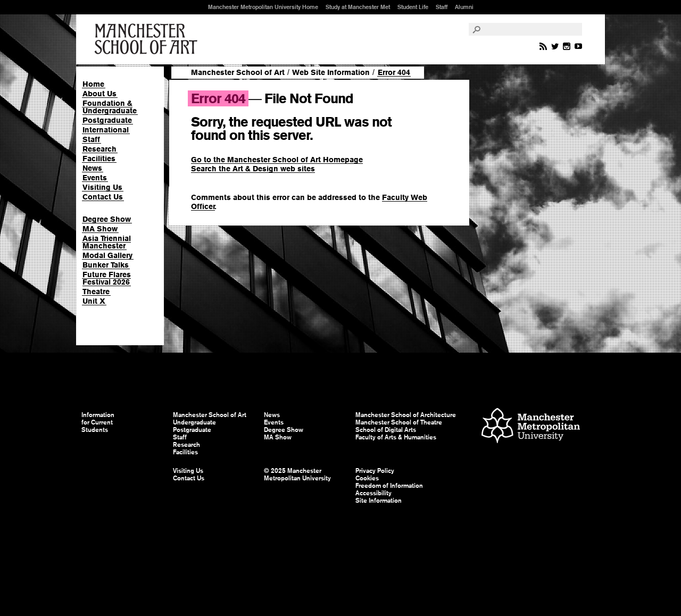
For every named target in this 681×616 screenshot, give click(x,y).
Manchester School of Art (148, 39)
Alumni (464, 7)
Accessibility (373, 493)
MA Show (100, 229)
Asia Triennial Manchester (107, 242)
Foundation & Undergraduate (110, 107)
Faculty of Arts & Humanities (396, 437)
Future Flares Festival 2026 (107, 278)
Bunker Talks (106, 265)
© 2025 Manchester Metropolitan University (297, 475)
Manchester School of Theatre (399, 422)
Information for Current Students (98, 422)
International (106, 130)
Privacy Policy (375, 471)
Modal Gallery (107, 255)
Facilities (99, 159)
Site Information (379, 501)
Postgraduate (107, 120)
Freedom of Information (389, 486)
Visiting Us (102, 187)
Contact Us (103, 197)
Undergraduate (194, 422)
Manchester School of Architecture (406, 415)
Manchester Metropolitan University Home (263, 7)
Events (95, 178)
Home (93, 84)
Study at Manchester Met (358, 7)
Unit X (94, 301)
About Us (99, 94)
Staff (442, 7)
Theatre (96, 292)
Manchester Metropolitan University (531, 427)
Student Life (413, 7)
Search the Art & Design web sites (253, 169)
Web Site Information (331, 72)
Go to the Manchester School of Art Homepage (277, 160)
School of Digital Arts (386, 430)
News (92, 168)
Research (99, 149)
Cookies (367, 478)
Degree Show (107, 219)
